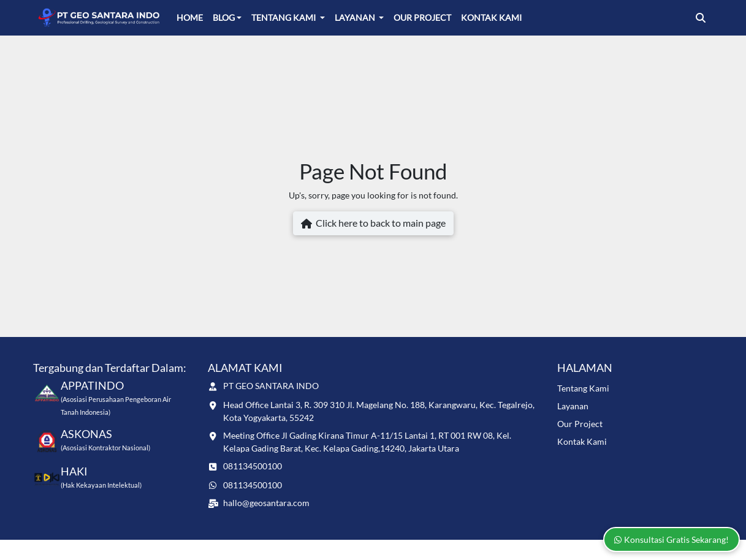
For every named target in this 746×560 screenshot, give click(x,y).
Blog (224, 17)
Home (190, 17)
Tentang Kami (284, 17)
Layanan (356, 17)
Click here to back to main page (373, 224)
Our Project (422, 17)
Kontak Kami (491, 17)
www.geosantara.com (124, 549)
